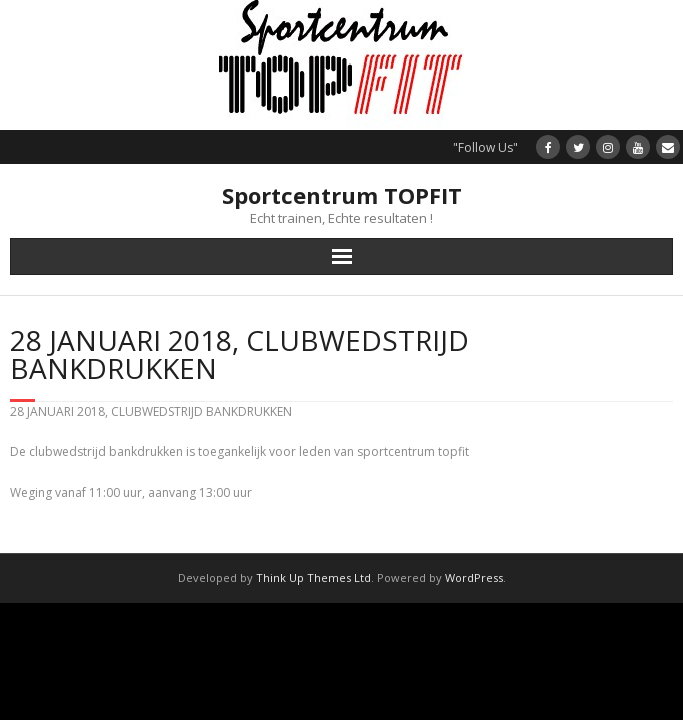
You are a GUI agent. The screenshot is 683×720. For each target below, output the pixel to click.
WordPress (474, 577)
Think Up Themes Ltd (313, 577)
